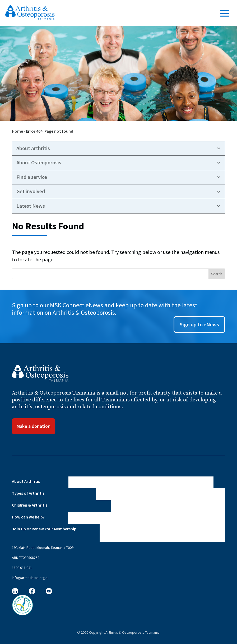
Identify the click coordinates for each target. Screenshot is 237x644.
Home (17, 131)
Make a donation (34, 426)
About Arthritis (33, 148)
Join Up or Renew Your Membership (44, 529)
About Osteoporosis (39, 163)
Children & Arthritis (30, 505)
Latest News (31, 206)
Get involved (31, 191)
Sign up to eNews (199, 324)
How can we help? (28, 517)
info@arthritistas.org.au (31, 578)
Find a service (32, 177)
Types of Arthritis (28, 493)
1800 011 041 (22, 568)
